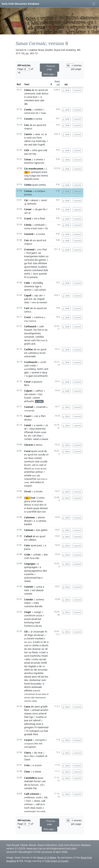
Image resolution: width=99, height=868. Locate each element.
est (46, 90)
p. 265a (66, 407)
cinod (44, 200)
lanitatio (32, 204)
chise (39, 436)
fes (35, 330)
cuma (29, 97)
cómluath (39, 225)
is (25, 97)
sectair (42, 659)
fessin (45, 656)
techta (44, 176)
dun (39, 512)
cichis (35, 150)
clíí (25, 635)
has (34, 154)
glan (26, 372)
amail (34, 619)
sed (32, 482)
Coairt (28, 416)
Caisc (27, 545)
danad (28, 677)
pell (26, 299)
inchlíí (44, 663)
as (38, 302)
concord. (77, 90)
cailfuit (39, 391)
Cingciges (30, 564)
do (35, 299)
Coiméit (29, 587)
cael (41, 465)
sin (29, 436)
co (37, 465)
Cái (26, 200)
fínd (45, 249)
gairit (34, 253)
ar (46, 134)
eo (36, 90)
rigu (31, 717)
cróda (33, 365)
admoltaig (30, 724)
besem (31, 638)
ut (47, 454)
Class (27, 772)
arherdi (43, 713)
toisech (28, 486)
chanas (28, 713)
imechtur (29, 163)
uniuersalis (30, 356)
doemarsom (41, 698)
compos (41, 191)
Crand (28, 218)
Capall (28, 295)
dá (37, 626)
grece (27, 501)
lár (45, 642)
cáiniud (34, 200)
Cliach (27, 759)
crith (27, 558)
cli (48, 694)
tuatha (40, 717)
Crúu (27, 765)
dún (41, 505)
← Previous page (49, 68)
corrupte (40, 740)
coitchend (37, 270)
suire (27, 656)
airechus (29, 673)
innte (36, 179)
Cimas (28, 159)
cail (36, 290)
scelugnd (34, 731)
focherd (28, 626)
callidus (32, 540)
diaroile (38, 606)
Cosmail (29, 407)
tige (37, 286)
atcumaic (35, 663)
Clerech (29, 445)
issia (35, 263)
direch (45, 645)
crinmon (28, 804)
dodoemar (35, 680)
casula (39, 425)
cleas (33, 808)
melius (38, 482)
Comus (28, 191)
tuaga (33, 176)
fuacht (28, 398)
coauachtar (30, 479)
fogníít (41, 145)
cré (36, 218)
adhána (28, 690)
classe (38, 772)
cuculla (42, 454)
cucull (41, 451)
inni (26, 698)
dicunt (28, 468)
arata (44, 172)
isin (26, 145)
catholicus (34, 353)
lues (33, 113)
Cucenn (28, 119)
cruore (38, 765)
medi (37, 622)
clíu (36, 753)
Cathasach (30, 326)
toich (27, 808)
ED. (26, 172)
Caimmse (29, 517)
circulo (39, 491)
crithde (37, 555)
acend (27, 619)
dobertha (40, 429)
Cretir (28, 317)
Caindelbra (30, 778)
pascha (30, 574)
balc (44, 652)
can (44, 781)
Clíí (26, 632)
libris (27, 385)
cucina (39, 119)
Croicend (29, 249)
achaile (28, 475)
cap (36, 295)
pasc (40, 545)
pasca (27, 549)
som (44, 680)
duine (30, 508)
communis (30, 93)
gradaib (28, 734)
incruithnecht (41, 376)
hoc (36, 743)
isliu (26, 680)
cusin (44, 432)
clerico (39, 445)
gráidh (44, 707)
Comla (28, 109)
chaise (27, 581)
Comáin (29, 599)
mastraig (41, 141)
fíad (26, 717)
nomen (43, 302)
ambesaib (37, 687)
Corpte (28, 740)
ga (26, 263)
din (36, 260)
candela (28, 788)
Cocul (27, 451)
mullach (40, 756)
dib (26, 104)
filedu (35, 652)
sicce (36, 274)
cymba (42, 185)
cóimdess (29, 100)
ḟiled (26, 710)
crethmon (29, 797)
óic (46, 330)
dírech (27, 687)
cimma (39, 159)
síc (43, 649)
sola (26, 321)
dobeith (28, 179)
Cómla (28, 225)
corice (43, 479)
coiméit (28, 594)
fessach (28, 330)
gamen (42, 260)
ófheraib (29, 432)
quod (41, 90)
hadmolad (43, 727)
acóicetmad (30, 578)
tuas (43, 113)
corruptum (30, 747)
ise (40, 253)
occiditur (42, 267)
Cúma (27, 90)
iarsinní (35, 372)
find (28, 253)
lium (35, 97)
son (44, 512)
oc (42, 642)
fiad (46, 731)
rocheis (28, 439)
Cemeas (29, 530)
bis (47, 677)
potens (28, 194)
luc (26, 436)
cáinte (27, 141)
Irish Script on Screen (57, 861)
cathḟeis (40, 337)
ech (30, 299)
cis (47, 425)
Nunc (31, 458)
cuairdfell (31, 512)
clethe (36, 645)
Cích (27, 150)
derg (45, 372)
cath (42, 326)
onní (26, 701)
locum (27, 465)
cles (38, 811)
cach (26, 365)
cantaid (36, 710)
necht (40, 369)
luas (35, 228)
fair (35, 788)
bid (39, 619)
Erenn (37, 432)
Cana (27, 707)
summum (29, 461)
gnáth (27, 344)
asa (26, 154)
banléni (28, 524)
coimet (42, 290)
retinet (38, 458)
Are (32, 756)
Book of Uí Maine (47, 857)
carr (41, 295)
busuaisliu (36, 684)
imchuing (29, 622)
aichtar (39, 472)
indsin (42, 256)
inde (39, 93)
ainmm (28, 270)
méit (27, 590)
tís (37, 113)
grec (40, 150)
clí (46, 756)
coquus (28, 128)
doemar (36, 649)
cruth (43, 362)
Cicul (32, 498)
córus (35, 713)
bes (29, 698)
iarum (27, 340)
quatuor (38, 382)
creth (39, 797)
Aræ (40, 753)
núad (39, 808)
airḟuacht (29, 401)
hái (46, 797)
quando (43, 274)
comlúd (38, 109)
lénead (28, 521)
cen (26, 213)
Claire (28, 753)
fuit (40, 394)
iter (26, 652)
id (41, 353)
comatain (29, 337)
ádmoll (37, 720)
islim (33, 698)
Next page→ (49, 74)
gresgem (29, 727)
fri (46, 632)
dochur (28, 420)
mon (29, 801)
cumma (40, 599)
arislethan (29, 472)
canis (37, 134)
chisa (32, 429)
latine (40, 501)
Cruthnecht (31, 362)
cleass (37, 801)
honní (27, 684)
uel (34, 465)
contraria (29, 260)
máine (27, 603)
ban (38, 530)
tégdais (32, 666)
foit (40, 330)
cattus (28, 312)
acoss (39, 615)
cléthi (27, 670)
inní (34, 590)
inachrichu (35, 656)
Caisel (28, 425)
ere (34, 302)
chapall (41, 299)
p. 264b (66, 90)
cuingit (38, 612)
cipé (42, 100)
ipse (26, 720)
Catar (27, 382)
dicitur (45, 93)
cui (47, 256)
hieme (34, 267)
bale (37, 642)
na (30, 652)
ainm (34, 677)
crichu (35, 659)
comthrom (30, 615)
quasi (35, 185)
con (34, 138)
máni (36, 603)
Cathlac (29, 349)
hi (43, 482)
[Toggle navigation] (94, 4)
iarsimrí (44, 710)
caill (43, 801)
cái (36, 209)
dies (45, 571)
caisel (36, 439)
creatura (39, 317)
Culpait (28, 391)
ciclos (42, 498)
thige (30, 635)
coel (26, 645)
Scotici (37, 469)
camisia (42, 521)
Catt (27, 308)
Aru (26, 756)
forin (39, 138)
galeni (44, 530)
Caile (27, 283)
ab (33, 90)
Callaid (28, 536)
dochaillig (38, 283)
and (30, 145)
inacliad (39, 638)
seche (27, 274)
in (28, 277)
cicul (36, 505)
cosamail (41, 407)
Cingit (28, 612)
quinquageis (31, 567)
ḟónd (42, 218)
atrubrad (39, 635)
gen (40, 209)
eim (30, 649)
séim (28, 659)
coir (36, 416)
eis (40, 626)
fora (32, 558)
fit (25, 277)
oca (33, 141)
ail (25, 429)
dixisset (44, 508)
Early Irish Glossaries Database (20, 4)
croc (39, 249)
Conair (28, 209)
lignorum (39, 163)
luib (45, 150)
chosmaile (39, 632)
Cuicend (29, 234)
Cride (27, 555)
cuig (26, 176)
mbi (37, 558)
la (29, 785)
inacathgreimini (32, 333)
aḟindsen (43, 263)
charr (27, 302)
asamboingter (30, 811)
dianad (40, 590)
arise (38, 724)
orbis (34, 501)
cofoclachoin (30, 694)
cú (42, 134)
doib (46, 270)
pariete (34, 277)
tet (30, 154)
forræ (37, 781)
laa (39, 578)
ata (38, 176)
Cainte (28, 134)
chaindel (29, 781)
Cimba (28, 185)
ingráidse (39, 673)
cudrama (29, 606)
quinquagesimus (33, 571)
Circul (27, 491)
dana (44, 694)
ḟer (44, 209)
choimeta (29, 286)
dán (35, 145)
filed (36, 734)
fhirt (43, 416)
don (46, 555)
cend (29, 138)
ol (45, 505)
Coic (27, 125)
